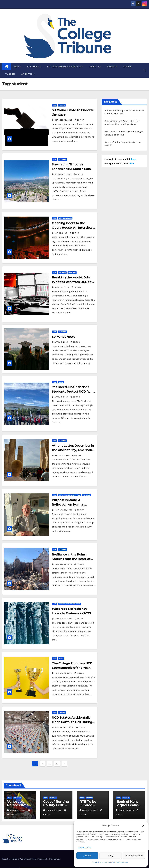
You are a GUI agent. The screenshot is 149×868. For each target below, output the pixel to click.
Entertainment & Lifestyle (65, 67)
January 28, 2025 (64, 510)
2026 (10, 798)
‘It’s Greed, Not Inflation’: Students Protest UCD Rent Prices (73, 392)
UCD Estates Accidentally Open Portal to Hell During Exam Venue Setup (72, 722)
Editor (79, 120)
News (18, 67)
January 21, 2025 (64, 673)
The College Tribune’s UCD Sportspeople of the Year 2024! (72, 668)
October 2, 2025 (63, 174)
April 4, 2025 (62, 397)
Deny (111, 856)
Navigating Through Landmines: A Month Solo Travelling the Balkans (71, 169)
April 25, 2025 (62, 287)
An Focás (95, 67)
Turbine (10, 74)
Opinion (112, 67)
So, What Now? (64, 337)
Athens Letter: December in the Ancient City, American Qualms (73, 450)
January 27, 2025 (64, 564)
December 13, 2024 (64, 727)
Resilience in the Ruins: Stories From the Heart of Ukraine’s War (71, 559)
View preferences (134, 856)
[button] (143, 826)
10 (57, 764)
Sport (127, 67)
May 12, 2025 (61, 233)
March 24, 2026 (18, 810)
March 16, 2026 (54, 810)
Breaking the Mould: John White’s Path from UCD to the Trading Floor (72, 282)
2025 (54, 105)
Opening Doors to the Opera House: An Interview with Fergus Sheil (72, 228)
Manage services (85, 847)
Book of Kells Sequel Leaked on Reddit (128, 805)
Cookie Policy (97, 862)
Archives (27, 74)
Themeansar (54, 859)
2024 (54, 713)
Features (34, 67)
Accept (87, 856)
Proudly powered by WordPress (16, 859)
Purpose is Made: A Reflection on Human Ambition (68, 504)
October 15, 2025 (64, 120)
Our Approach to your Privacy (116, 862)
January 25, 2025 (64, 619)
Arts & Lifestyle (65, 218)
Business (62, 272)
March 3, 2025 (62, 455)
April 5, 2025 (62, 342)
